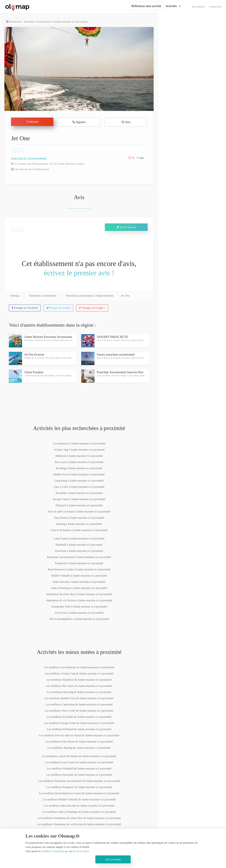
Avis (126, 122)
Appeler (79, 122)
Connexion (215, 7)
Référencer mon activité (146, 6)
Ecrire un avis (126, 227)
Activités (171, 6)
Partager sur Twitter (58, 308)
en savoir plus (81, 851)
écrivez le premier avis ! (79, 273)
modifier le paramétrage (55, 851)
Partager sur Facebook (25, 308)
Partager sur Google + (92, 308)
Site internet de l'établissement (30, 169)
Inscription (198, 7)
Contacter (32, 122)
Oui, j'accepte (113, 859)
